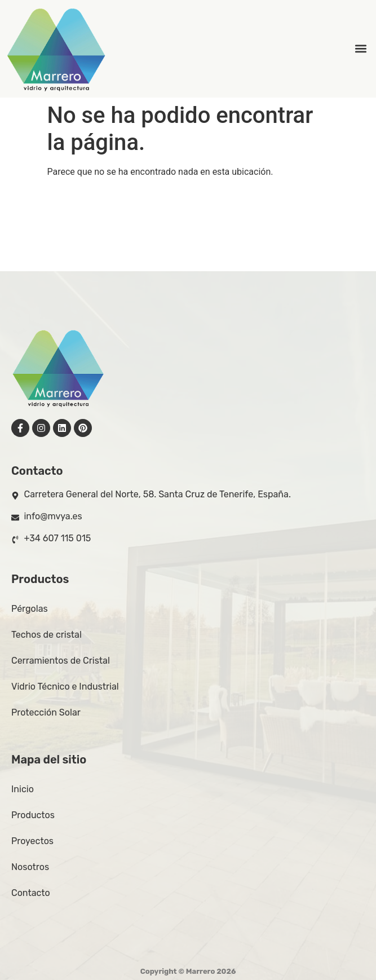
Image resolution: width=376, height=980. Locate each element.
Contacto (31, 893)
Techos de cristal (47, 635)
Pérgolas (30, 609)
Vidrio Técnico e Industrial (65, 687)
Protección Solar (46, 712)
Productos (33, 815)
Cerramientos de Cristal (61, 661)
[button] (361, 49)
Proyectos (32, 841)
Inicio (23, 789)
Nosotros (30, 867)
